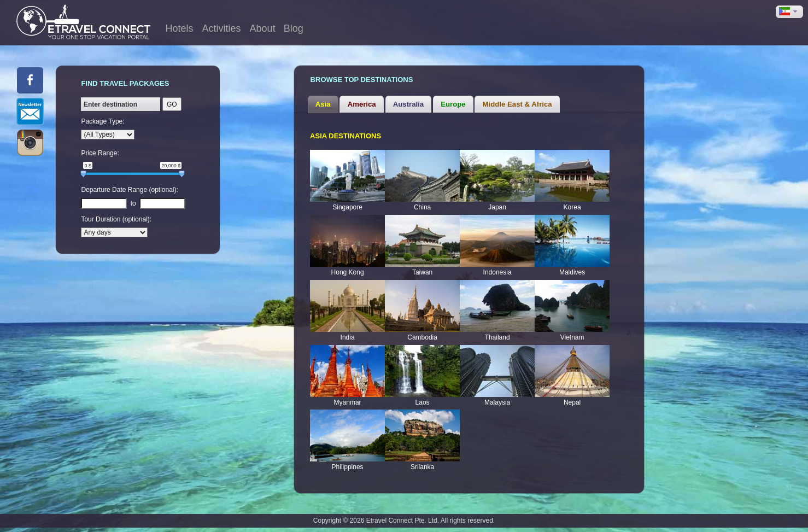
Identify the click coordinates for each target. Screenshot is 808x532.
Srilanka (422, 467)
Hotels (180, 28)
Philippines (348, 467)
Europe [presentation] (453, 104)
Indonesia (497, 272)
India (348, 337)
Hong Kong (348, 272)
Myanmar (348, 402)
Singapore (347, 207)
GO (172, 104)
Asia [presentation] (323, 104)
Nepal (572, 402)
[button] (789, 12)
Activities (222, 28)
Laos (423, 402)
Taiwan (422, 272)
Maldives (572, 272)
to (133, 203)
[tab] (323, 104)
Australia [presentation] (408, 104)
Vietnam (572, 337)
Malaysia (497, 402)
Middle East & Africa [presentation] (517, 104)
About (263, 28)
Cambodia (422, 337)
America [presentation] (362, 104)
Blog (294, 28)
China (422, 207)
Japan (497, 207)
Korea (572, 207)
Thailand (497, 337)
